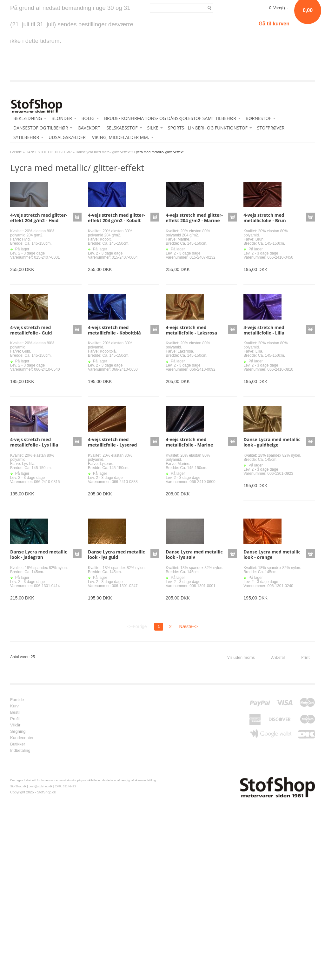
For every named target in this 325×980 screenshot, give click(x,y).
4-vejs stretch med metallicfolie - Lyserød (112, 442)
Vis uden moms (241, 657)
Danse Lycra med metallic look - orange (272, 554)
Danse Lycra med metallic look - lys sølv (194, 554)
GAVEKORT (89, 128)
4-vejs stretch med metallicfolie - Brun (265, 218)
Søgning (18, 732)
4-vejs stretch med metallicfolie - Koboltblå (114, 330)
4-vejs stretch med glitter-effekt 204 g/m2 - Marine (194, 218)
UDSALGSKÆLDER (67, 137)
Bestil (15, 712)
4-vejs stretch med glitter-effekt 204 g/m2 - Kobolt (116, 218)
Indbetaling (20, 751)
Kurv (14, 706)
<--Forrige (137, 626)
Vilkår (15, 725)
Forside (16, 152)
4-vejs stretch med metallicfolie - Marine (189, 442)
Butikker (18, 744)
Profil (15, 719)
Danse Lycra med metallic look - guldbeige (272, 442)
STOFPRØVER (271, 128)
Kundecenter (22, 738)
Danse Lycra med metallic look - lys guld (116, 554)
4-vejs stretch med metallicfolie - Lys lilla (34, 442)
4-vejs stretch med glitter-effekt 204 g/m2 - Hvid (39, 218)
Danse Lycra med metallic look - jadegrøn (39, 554)
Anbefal (278, 657)
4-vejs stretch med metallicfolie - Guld (31, 330)
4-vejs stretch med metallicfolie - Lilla (264, 330)
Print (305, 657)
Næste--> (189, 626)
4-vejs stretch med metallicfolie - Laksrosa (191, 330)
